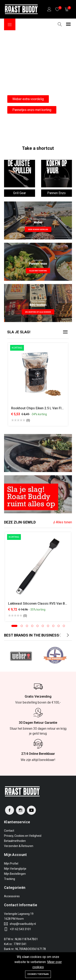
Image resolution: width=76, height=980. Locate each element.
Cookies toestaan (38, 974)
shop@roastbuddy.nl (23, 924)
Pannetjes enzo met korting (32, 110)
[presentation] (60, 635)
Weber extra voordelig (28, 99)
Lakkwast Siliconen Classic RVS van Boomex (42, 604)
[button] (14, 626)
